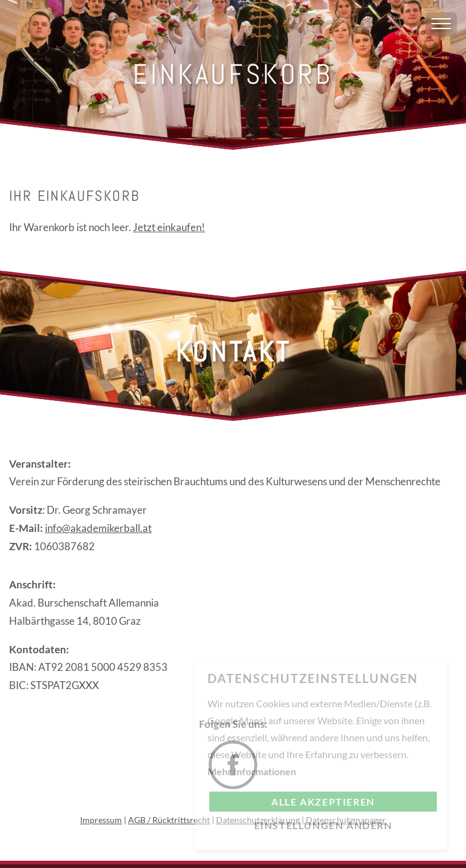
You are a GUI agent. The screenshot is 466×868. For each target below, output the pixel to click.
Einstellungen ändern (323, 825)
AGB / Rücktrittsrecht (169, 820)
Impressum (101, 820)
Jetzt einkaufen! (169, 227)
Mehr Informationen (252, 771)
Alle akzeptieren (323, 802)
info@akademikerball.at (98, 528)
